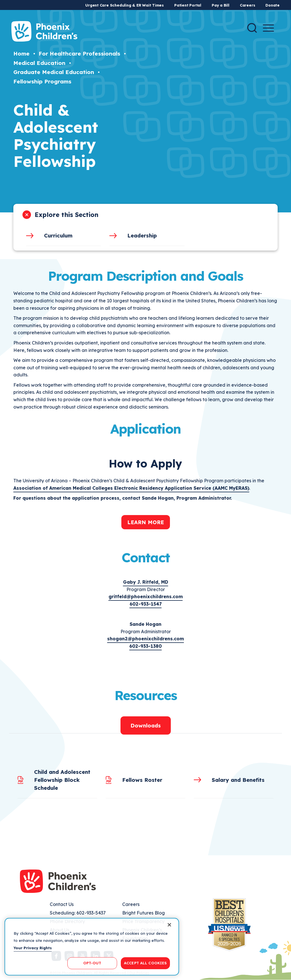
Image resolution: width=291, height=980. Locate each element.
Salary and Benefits (238, 780)
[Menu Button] (268, 28)
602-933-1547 (146, 604)
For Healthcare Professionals (79, 54)
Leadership (142, 235)
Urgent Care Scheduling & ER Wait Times (124, 5)
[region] (92, 947)
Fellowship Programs (42, 81)
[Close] (169, 925)
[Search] (252, 28)
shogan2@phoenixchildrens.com (145, 639)
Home (21, 54)
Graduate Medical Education (54, 72)
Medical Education (39, 63)
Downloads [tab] (146, 725)
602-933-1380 (145, 646)
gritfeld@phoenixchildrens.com (146, 596)
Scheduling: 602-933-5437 (78, 913)
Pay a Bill (221, 5)
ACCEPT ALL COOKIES (145, 963)
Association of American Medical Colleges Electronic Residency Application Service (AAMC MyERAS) (131, 488)
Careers (247, 5)
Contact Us (62, 904)
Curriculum (58, 235)
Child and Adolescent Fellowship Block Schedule (62, 780)
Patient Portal (188, 5)
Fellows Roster (142, 780)
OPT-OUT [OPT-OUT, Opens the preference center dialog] (92, 963)
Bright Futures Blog (144, 913)
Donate (273, 5)
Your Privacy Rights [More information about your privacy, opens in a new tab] (33, 948)
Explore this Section (66, 215)
